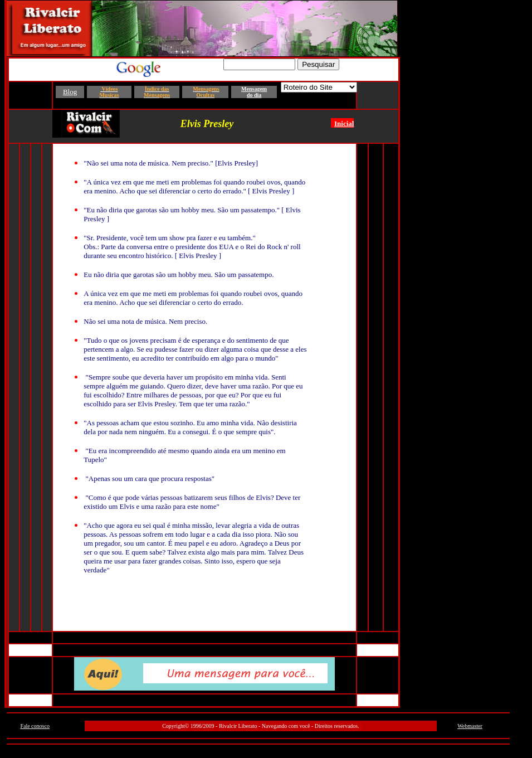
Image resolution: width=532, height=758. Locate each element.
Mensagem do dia (254, 92)
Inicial (344, 123)
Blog (70, 92)
